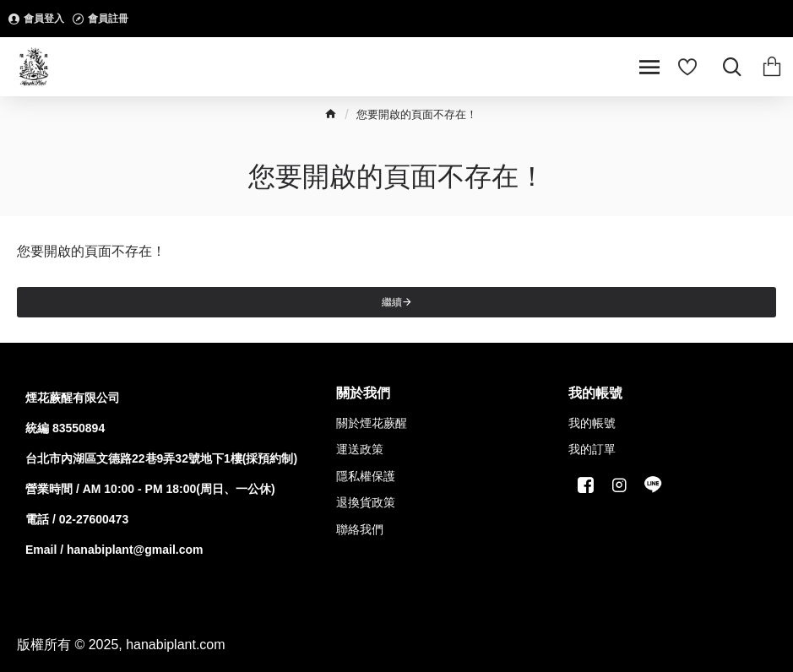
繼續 (392, 302)
